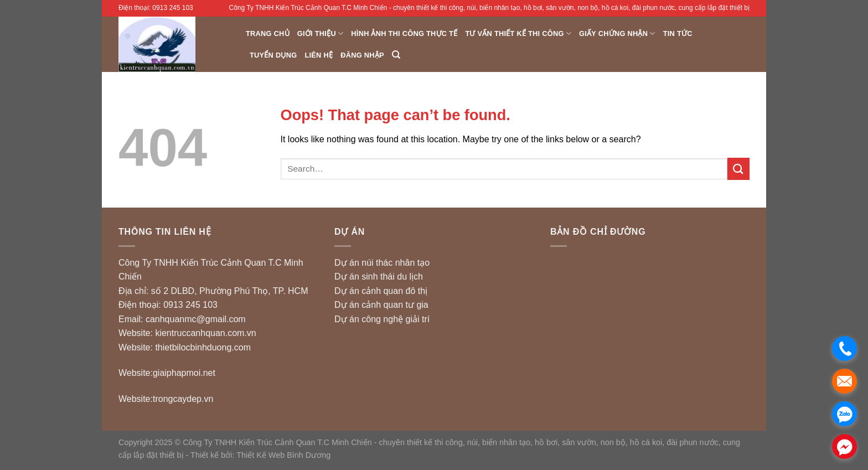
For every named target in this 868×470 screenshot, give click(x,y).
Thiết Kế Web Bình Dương (283, 455)
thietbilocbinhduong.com (203, 347)
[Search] (396, 55)
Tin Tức (678, 33)
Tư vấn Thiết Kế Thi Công (518, 33)
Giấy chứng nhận (617, 33)
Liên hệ (319, 55)
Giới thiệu (321, 33)
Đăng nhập (362, 55)
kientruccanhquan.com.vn (205, 333)
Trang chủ (268, 33)
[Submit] (738, 169)
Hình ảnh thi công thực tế (404, 33)
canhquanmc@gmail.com (196, 319)
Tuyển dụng (273, 55)
